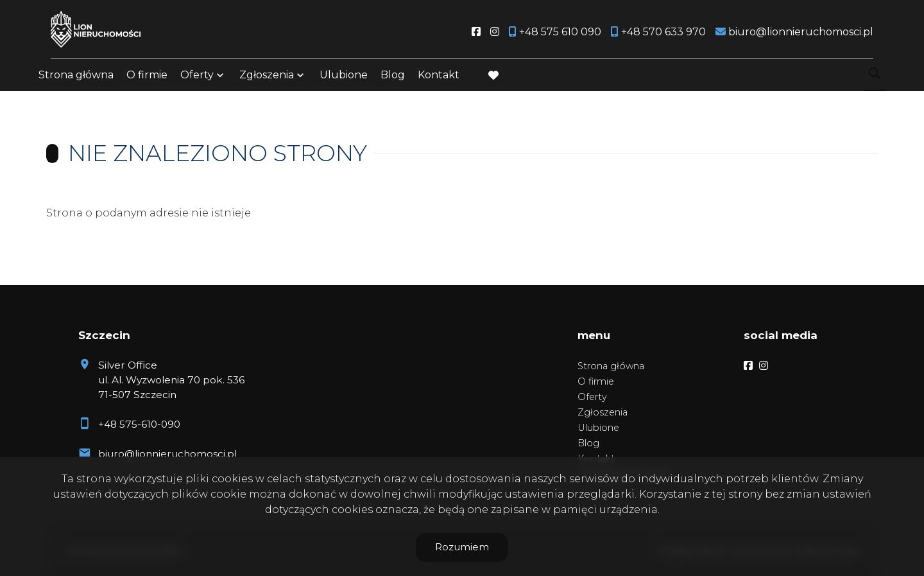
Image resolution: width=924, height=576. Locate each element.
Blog (393, 79)
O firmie (147, 79)
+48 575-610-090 (139, 424)
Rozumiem (462, 547)
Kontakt (439, 79)
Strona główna (76, 79)
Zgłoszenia (267, 79)
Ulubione (344, 79)
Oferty (197, 79)
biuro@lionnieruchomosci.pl (167, 454)
